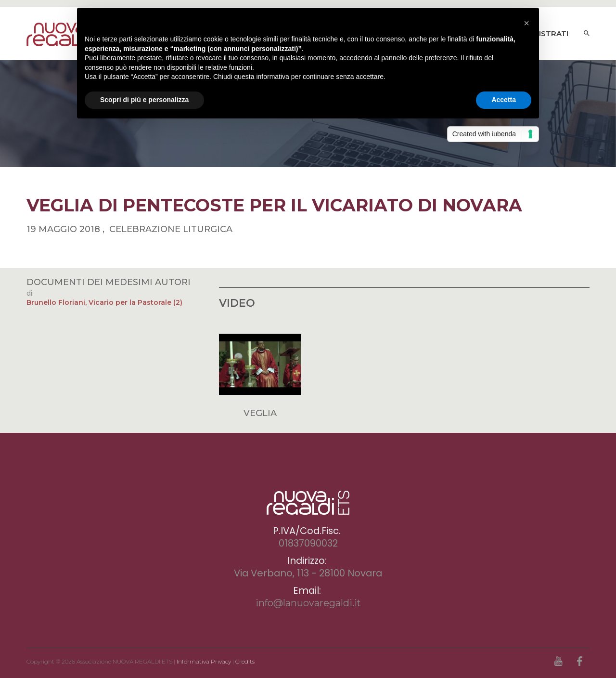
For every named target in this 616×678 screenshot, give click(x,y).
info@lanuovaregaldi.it (308, 603)
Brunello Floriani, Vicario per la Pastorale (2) (104, 302)
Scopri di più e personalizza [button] (144, 100)
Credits (245, 661)
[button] (526, 23)
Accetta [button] (504, 100)
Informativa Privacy (204, 661)
